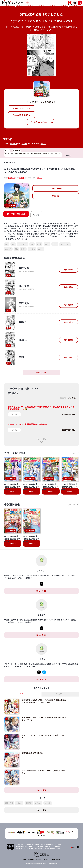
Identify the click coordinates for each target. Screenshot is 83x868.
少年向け (19, 801)
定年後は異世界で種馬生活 (32, 752)
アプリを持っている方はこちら (41, 122)
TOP (24, 858)
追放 (7, 244)
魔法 (16, 249)
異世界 (47, 244)
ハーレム (32, 249)
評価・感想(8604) (18, 214)
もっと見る (41, 439)
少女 (13, 244)
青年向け (29, 801)
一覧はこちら (41, 373)
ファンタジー (23, 244)
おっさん (8, 249)
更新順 (63, 398)
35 (16, 414)
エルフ (41, 249)
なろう (23, 249)
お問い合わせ (56, 858)
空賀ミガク (13, 144)
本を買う (13, 492)
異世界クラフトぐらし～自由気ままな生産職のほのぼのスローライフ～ (44, 719)
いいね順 (72, 398)
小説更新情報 (12, 505)
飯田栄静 (24, 144)
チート (55, 244)
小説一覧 (56, 196)
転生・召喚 (9, 801)
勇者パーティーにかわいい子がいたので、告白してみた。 (43, 736)
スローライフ (65, 244)
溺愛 (32, 244)
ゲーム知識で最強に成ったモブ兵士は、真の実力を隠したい (44, 770)
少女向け (48, 801)
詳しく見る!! (41, 591)
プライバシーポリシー (43, 858)
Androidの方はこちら (22, 115)
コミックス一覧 (56, 188)
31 (16, 430)
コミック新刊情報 (15, 453)
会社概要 (31, 858)
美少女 (39, 244)
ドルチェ (43, 144)
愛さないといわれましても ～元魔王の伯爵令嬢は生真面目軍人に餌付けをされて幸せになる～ (44, 701)
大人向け (38, 801)
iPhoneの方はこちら (22, 109)
